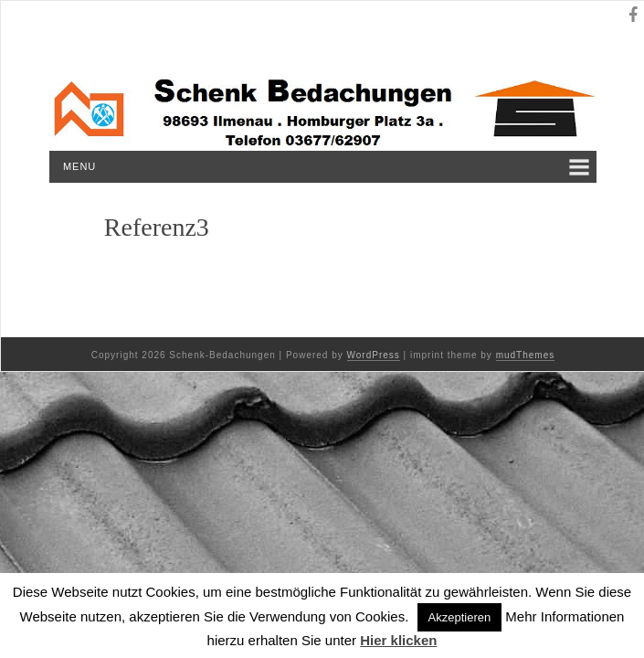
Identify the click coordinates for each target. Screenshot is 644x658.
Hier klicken (398, 640)
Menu (79, 166)
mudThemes (526, 355)
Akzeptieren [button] (460, 617)
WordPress (374, 355)
